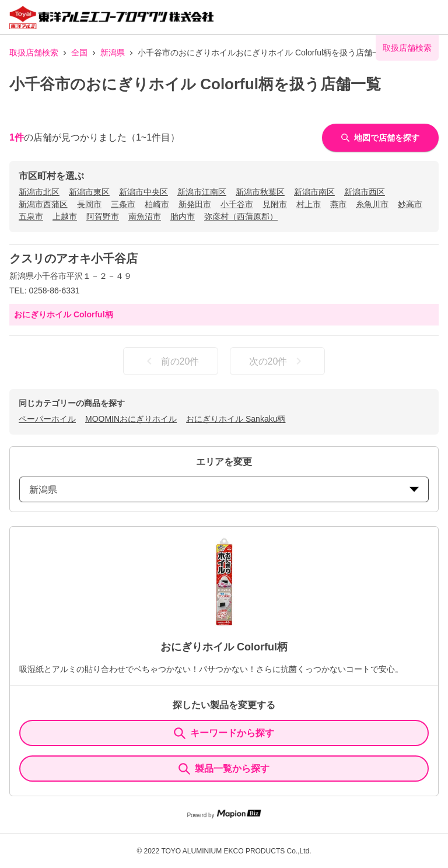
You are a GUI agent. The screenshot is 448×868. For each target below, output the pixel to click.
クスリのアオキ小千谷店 (73, 258)
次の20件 (278, 361)
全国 (79, 52)
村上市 (309, 204)
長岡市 (89, 204)
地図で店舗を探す (380, 138)
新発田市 (195, 204)
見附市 (275, 204)
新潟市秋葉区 (260, 192)
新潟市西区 (365, 192)
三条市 (123, 204)
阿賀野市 (103, 216)
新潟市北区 (39, 192)
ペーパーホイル (47, 419)
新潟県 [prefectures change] (224, 490)
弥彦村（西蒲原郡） (241, 216)
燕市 (338, 204)
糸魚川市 (372, 204)
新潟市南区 (314, 192)
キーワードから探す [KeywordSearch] (224, 733)
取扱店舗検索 (34, 52)
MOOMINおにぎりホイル (131, 419)
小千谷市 (237, 204)
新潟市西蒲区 (43, 204)
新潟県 (113, 52)
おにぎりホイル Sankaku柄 (236, 419)
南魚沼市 (145, 216)
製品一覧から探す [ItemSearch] (224, 769)
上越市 (65, 216)
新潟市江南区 (202, 192)
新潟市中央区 (143, 192)
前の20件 (171, 361)
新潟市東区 (89, 192)
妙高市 (410, 204)
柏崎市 (157, 204)
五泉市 (31, 216)
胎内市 (183, 216)
